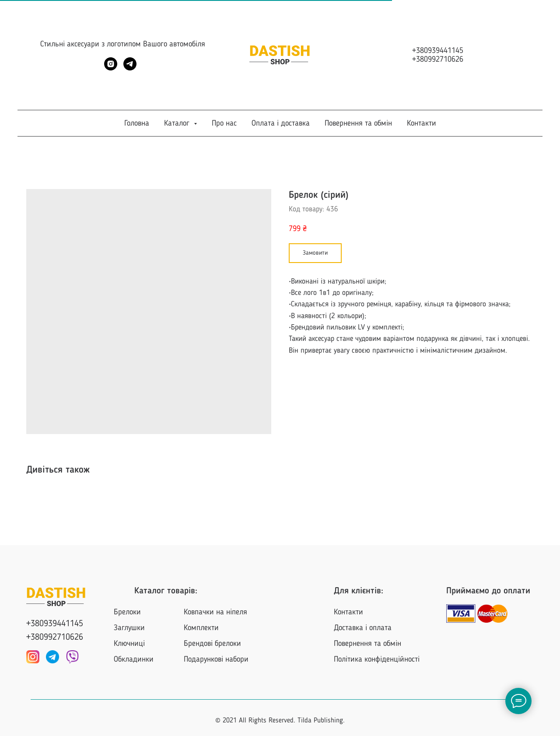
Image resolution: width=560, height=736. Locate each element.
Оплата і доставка (281, 123)
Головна (137, 123)
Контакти (422, 123)
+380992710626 (438, 60)
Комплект (199, 628)
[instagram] (111, 68)
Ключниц (128, 644)
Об (118, 659)
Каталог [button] (178, 123)
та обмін (388, 644)
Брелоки (127, 612)
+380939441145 (438, 51)
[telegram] (130, 68)
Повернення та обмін (358, 123)
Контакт (346, 612)
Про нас (224, 123)
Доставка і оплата (363, 628)
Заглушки (129, 628)
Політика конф (357, 659)
